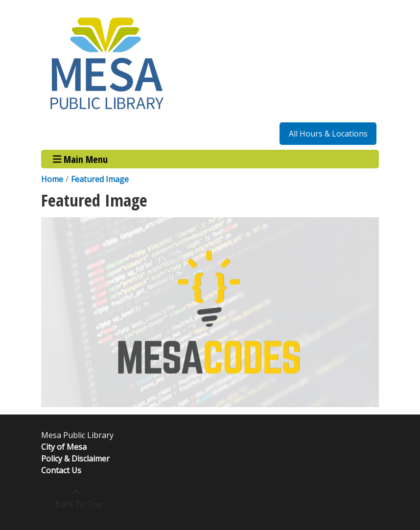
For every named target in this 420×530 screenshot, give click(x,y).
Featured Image (100, 179)
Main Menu (81, 159)
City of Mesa (64, 447)
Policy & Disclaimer (75, 459)
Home (52, 179)
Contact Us (61, 470)
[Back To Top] (76, 498)
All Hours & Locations (328, 134)
